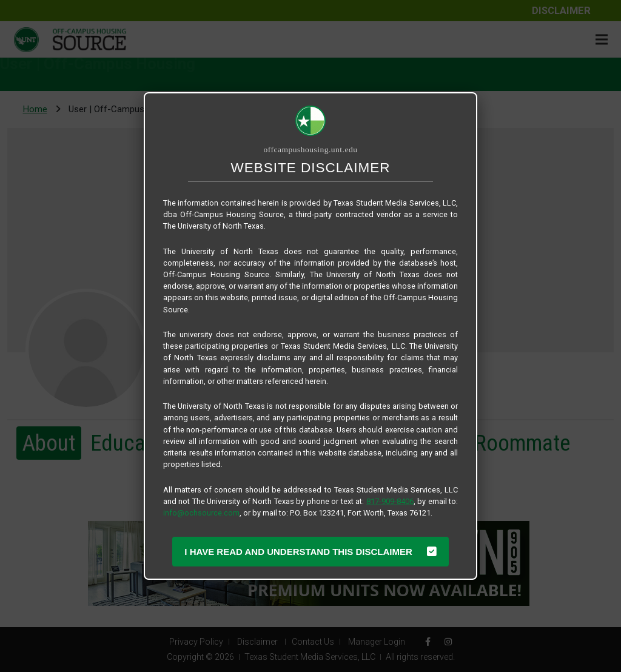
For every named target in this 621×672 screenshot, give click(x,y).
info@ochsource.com (201, 513)
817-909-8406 (390, 501)
